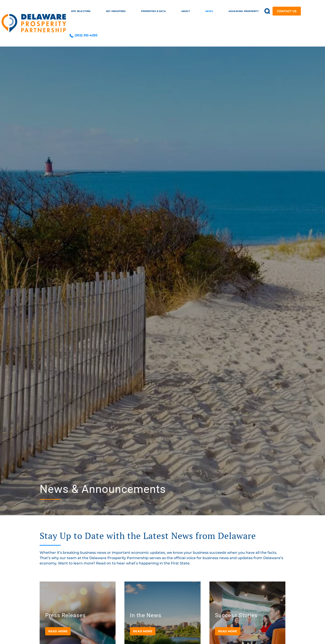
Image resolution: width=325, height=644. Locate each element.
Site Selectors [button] (81, 11)
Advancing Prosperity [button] (244, 11)
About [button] (186, 11)
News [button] (209, 11)
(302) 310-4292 (83, 35)
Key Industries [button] (116, 11)
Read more (58, 631)
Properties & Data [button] (153, 11)
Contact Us (287, 11)
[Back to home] (34, 23)
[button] (267, 11)
